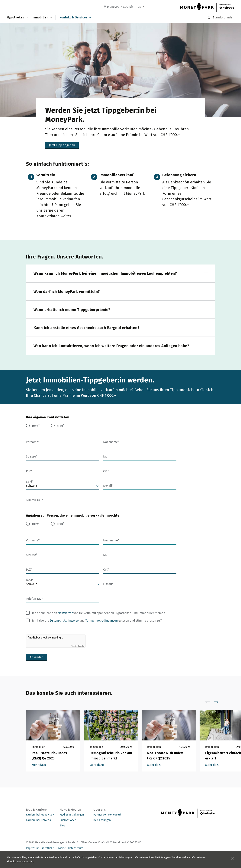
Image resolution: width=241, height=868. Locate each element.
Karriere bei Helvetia (39, 820)
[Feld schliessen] (233, 858)
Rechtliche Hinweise (54, 848)
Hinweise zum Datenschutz (21, 862)
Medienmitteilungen (72, 815)
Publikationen (68, 820)
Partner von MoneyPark (107, 815)
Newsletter (65, 613)
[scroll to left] (210, 702)
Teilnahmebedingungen (102, 621)
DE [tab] (139, 7)
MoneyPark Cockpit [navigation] (119, 7)
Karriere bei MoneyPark (40, 815)
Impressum (33, 848)
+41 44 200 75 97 (131, 843)
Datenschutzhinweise (64, 621)
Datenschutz (75, 848)
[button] (120, 273)
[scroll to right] (218, 702)
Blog (62, 826)
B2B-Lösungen (102, 820)
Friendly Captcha (78, 646)
